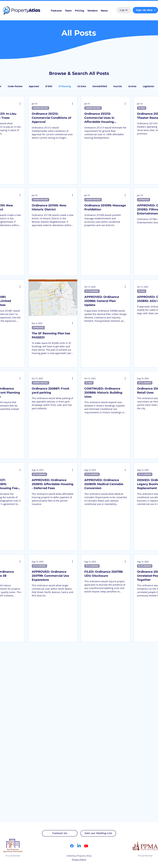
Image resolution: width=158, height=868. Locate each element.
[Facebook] (72, 846)
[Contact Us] (60, 833)
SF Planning (65, 86)
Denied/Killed (100, 86)
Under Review (15, 86)
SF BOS (49, 86)
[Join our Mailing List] (98, 833)
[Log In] (124, 10)
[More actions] (21, 104)
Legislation (149, 86)
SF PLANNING (92, 291)
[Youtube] (86, 846)
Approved (34, 86)
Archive (132, 86)
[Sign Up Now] (145, 10)
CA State (82, 86)
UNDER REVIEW (40, 108)
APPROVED (144, 200)
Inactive (118, 86)
